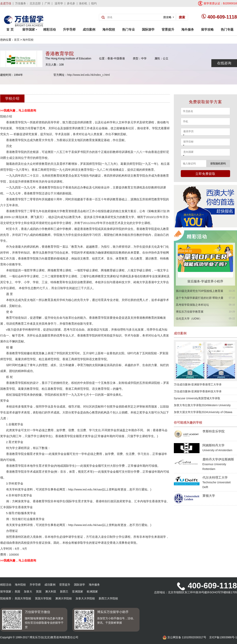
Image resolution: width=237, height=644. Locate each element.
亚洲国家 (78, 592)
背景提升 (168, 30)
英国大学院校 (43, 598)
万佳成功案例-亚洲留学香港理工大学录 (198, 384)
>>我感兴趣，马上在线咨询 (18, 110)
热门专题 (227, 30)
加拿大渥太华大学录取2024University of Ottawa (203, 412)
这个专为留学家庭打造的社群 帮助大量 (200, 298)
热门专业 (128, 30)
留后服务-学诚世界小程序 (205, 281)
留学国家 (30, 30)
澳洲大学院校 (64, 598)
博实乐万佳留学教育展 (190, 312)
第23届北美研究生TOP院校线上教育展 (200, 291)
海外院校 (109, 30)
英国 (39, 592)
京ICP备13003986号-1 (223, 637)
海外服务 (188, 30)
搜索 (182, 17)
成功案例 (89, 30)
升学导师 (69, 30)
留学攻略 (207, 30)
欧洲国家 (92, 592)
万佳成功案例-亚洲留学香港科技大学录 (198, 391)
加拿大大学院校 (85, 598)
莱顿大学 (209, 496)
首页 (17, 40)
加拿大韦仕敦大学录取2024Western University (202, 405)
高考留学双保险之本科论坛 (192, 305)
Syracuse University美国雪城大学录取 (197, 398)
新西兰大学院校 (108, 598)
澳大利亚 (51, 592)
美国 (17, 592)
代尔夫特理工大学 (217, 482)
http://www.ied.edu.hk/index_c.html (89, 75)
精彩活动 (50, 30)
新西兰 (64, 592)
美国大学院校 (23, 598)
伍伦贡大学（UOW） (189, 319)
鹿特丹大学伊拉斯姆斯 (218, 464)
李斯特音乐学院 (214, 431)
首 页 (10, 30)
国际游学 (148, 30)
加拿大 (28, 592)
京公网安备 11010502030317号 (184, 637)
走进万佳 (6, 3)
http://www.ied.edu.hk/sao (85, 489)
